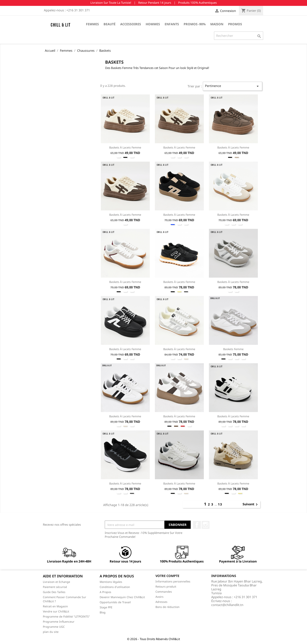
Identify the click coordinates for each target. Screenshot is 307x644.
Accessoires (131, 24)
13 (220, 504)
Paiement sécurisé (55, 587)
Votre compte (167, 576)
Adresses (161, 602)
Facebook (197, 525)
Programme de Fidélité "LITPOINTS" (66, 616)
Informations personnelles (173, 581)
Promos (235, 24)
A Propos (105, 592)
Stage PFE (106, 607)
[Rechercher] (239, 36)
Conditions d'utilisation (115, 587)
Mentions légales (111, 582)
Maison (217, 24)
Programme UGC (54, 627)
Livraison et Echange (56, 582)
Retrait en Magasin (55, 606)
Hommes (153, 24)
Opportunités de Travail (115, 602)
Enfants (172, 24)
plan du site (51, 632)
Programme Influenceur (59, 622)
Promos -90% (195, 24)
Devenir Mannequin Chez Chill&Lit (122, 597)
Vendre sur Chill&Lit (56, 611)
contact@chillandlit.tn (227, 605)
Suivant (251, 505)
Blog (103, 612)
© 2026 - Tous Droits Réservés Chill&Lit (153, 639)
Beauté (110, 24)
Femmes (92, 24)
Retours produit (166, 586)
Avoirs (159, 597)
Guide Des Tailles (54, 592)
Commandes (164, 592)
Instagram (206, 525)
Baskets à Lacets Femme (125, 147)
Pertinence (233, 86)
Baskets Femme (233, 349)
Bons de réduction (167, 607)
